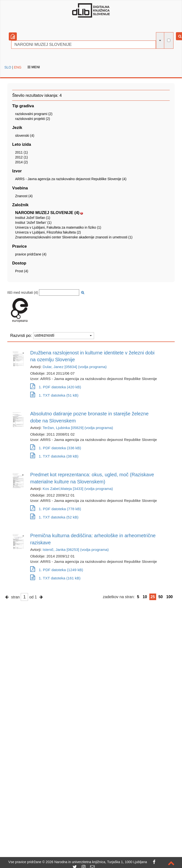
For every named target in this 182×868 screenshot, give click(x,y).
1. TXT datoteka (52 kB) (54, 517)
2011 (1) (21, 152)
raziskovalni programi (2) (34, 114)
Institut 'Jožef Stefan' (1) (33, 223)
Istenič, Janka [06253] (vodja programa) (76, 550)
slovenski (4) (25, 136)
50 (161, 597)
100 (169, 597)
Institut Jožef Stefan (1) (33, 218)
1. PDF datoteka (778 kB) (56, 509)
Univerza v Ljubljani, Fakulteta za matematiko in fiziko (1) (58, 227)
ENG (18, 67)
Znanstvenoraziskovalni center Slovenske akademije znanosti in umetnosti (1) (74, 237)
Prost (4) (22, 271)
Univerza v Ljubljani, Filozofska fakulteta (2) (48, 232)
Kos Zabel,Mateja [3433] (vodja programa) (78, 489)
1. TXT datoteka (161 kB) (55, 578)
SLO (8, 67)
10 (145, 597)
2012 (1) (21, 157)
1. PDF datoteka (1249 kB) (57, 570)
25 (153, 597)
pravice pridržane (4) (31, 254)
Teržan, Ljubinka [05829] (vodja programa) (78, 428)
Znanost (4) (24, 196)
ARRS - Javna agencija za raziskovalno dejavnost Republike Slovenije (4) (71, 179)
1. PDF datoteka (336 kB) (56, 448)
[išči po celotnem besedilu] (169, 40)
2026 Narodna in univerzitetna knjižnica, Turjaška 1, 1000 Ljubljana (96, 862)
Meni (34, 67)
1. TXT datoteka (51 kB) (54, 395)
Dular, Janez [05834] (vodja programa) (75, 367)
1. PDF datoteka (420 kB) (56, 387)
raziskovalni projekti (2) (33, 119)
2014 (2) (21, 162)
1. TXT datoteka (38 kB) (54, 456)
